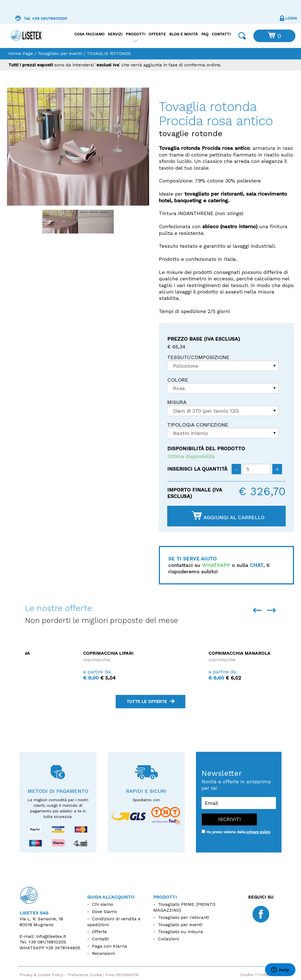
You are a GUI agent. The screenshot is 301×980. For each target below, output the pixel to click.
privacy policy (258, 832)
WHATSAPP (216, 565)
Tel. (43, 942)
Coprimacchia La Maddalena (61, 653)
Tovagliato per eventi (60, 53)
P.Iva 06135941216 (122, 975)
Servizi (115, 34)
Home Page (21, 53)
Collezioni (168, 939)
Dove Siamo (105, 912)
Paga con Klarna (110, 946)
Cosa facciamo (89, 34)
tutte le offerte (151, 702)
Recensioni (103, 953)
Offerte (157, 34)
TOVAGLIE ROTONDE (109, 53)
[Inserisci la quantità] (257, 469)
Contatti (221, 34)
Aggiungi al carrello (228, 516)
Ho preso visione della (238, 832)
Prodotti (135, 34)
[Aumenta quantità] (277, 469)
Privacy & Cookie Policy (41, 975)
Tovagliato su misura (180, 932)
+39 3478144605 (63, 948)
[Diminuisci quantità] (236, 469)
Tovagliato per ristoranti (184, 917)
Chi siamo (103, 904)
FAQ (205, 34)
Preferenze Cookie (85, 975)
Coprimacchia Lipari (176, 653)
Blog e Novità (184, 34)
